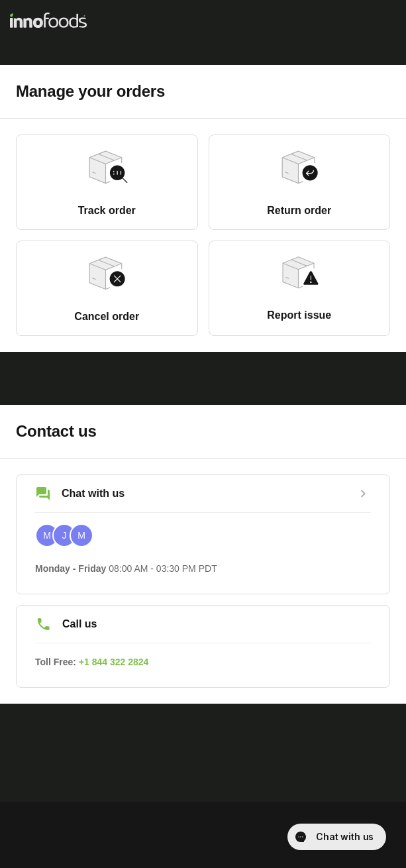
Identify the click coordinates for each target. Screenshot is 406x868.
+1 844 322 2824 (114, 662)
